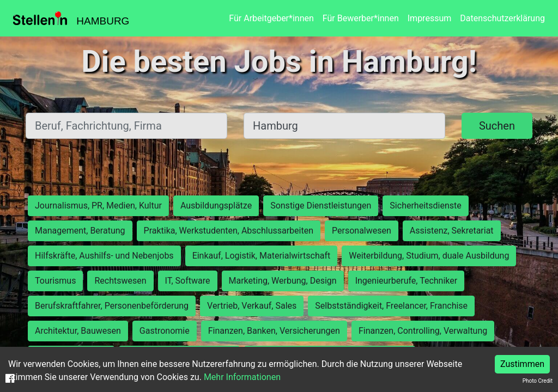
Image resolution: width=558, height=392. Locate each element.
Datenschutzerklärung (502, 18)
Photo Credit (538, 381)
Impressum (430, 18)
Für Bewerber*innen (361, 18)
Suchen (497, 126)
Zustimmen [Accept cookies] (522, 364)
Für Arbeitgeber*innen (271, 18)
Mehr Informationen (242, 377)
